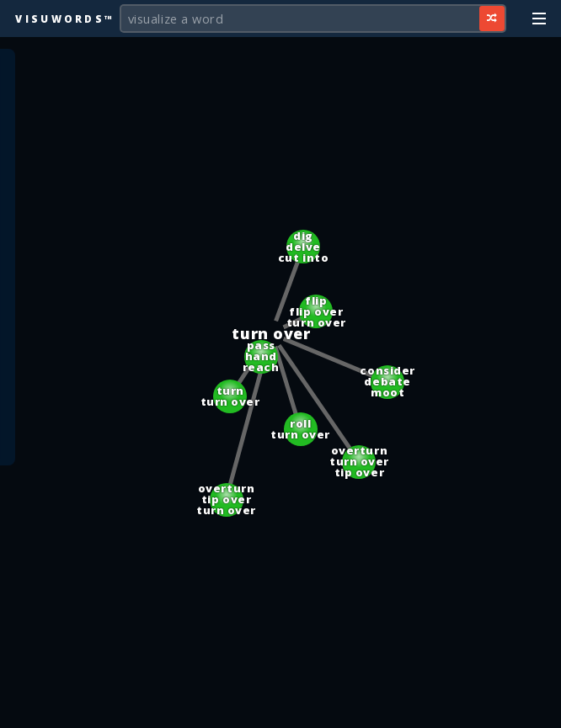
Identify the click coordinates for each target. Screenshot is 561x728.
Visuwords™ (65, 19)
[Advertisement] (280, 707)
